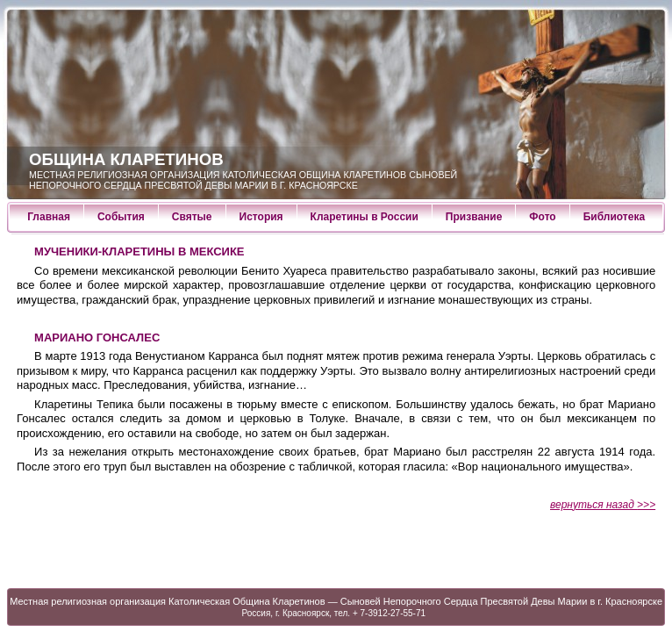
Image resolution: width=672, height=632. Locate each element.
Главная (49, 217)
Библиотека (614, 217)
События (121, 217)
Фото (542, 217)
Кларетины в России (365, 217)
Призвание (474, 217)
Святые (192, 217)
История (261, 217)
